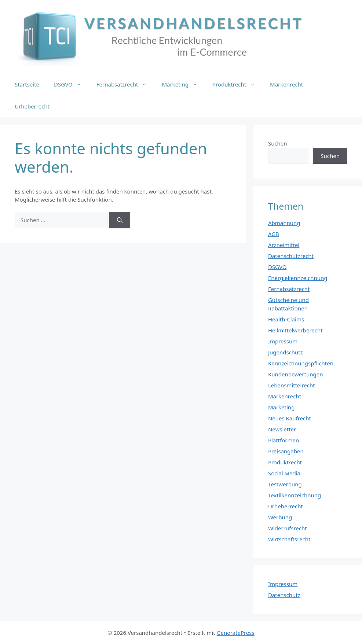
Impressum (283, 341)
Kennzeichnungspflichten (301, 363)
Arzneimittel (284, 245)
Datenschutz (284, 595)
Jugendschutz (286, 352)
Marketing (183, 84)
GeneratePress (236, 633)
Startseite (27, 84)
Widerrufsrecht (288, 528)
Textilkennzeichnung (295, 495)
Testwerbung (285, 484)
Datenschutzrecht (291, 256)
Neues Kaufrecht (290, 418)
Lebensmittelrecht (292, 385)
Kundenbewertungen (296, 374)
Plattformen (284, 440)
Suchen (278, 143)
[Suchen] (120, 220)
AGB (274, 234)
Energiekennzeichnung (298, 278)
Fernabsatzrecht (126, 84)
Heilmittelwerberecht (295, 330)
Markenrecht (286, 84)
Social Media (284, 473)
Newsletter (282, 429)
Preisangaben (286, 451)
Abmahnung (284, 223)
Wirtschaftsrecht (289, 539)
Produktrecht (237, 84)
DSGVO (72, 84)
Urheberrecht (32, 106)
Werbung (280, 517)
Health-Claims (286, 319)
